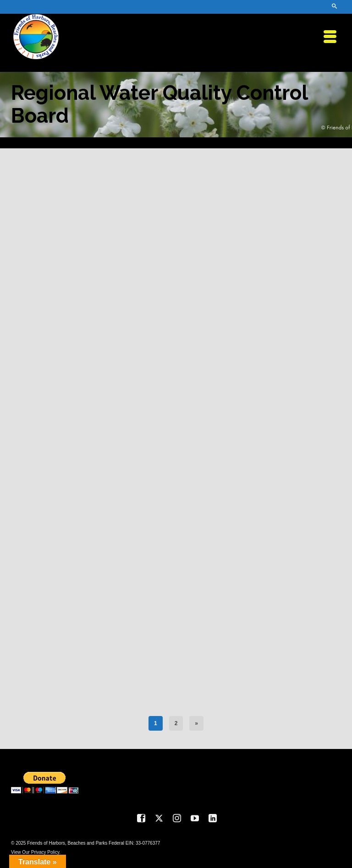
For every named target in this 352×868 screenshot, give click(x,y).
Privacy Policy (45, 852)
